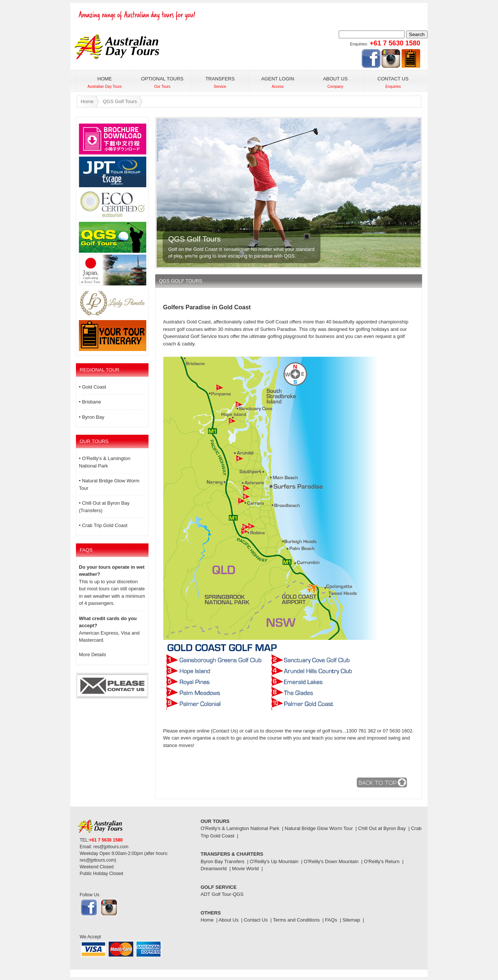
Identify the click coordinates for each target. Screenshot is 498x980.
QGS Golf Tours (120, 101)
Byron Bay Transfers (223, 861)
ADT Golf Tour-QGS (222, 894)
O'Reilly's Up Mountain (274, 861)
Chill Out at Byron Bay (382, 828)
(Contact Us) (225, 731)
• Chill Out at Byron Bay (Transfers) (104, 507)
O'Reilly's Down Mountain (331, 861)
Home (87, 101)
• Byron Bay (92, 417)
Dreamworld (214, 869)
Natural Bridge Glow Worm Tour (319, 828)
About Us (228, 920)
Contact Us (256, 920)
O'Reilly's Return (382, 861)
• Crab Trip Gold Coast (103, 525)
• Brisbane (90, 402)
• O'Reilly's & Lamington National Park (105, 462)
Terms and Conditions (296, 920)
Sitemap (351, 920)
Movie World (245, 869)
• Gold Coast (92, 387)
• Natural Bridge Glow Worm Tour (109, 484)
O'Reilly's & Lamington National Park (240, 828)
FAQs (331, 920)
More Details (92, 655)
